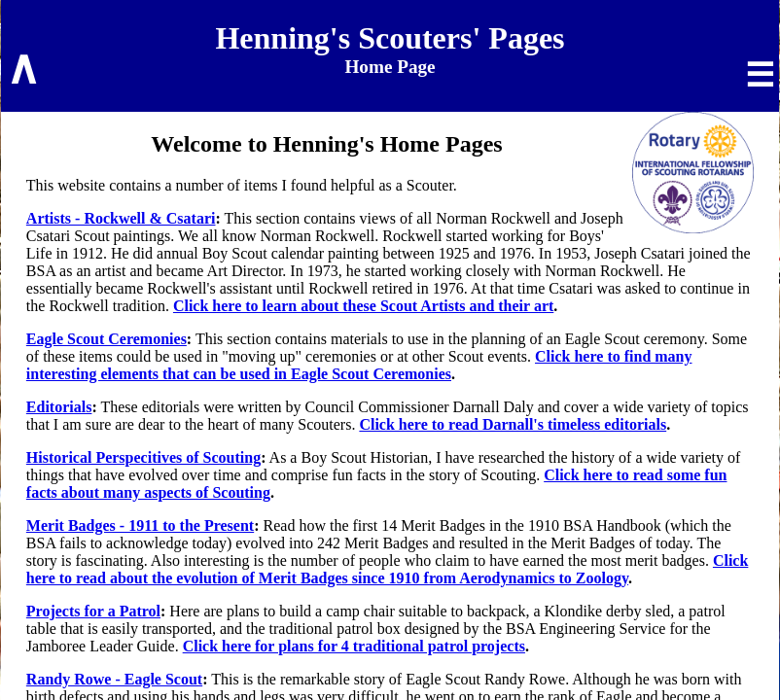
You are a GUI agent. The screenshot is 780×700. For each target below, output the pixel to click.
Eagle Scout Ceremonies (106, 339)
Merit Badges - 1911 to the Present (140, 525)
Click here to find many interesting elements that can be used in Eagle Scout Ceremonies (359, 365)
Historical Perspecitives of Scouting (143, 457)
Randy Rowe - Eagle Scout (114, 679)
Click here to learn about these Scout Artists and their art (363, 306)
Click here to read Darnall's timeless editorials (513, 424)
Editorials (59, 407)
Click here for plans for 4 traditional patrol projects (354, 646)
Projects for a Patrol (93, 611)
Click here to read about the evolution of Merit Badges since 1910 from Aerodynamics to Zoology (388, 569)
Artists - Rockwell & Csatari (121, 218)
